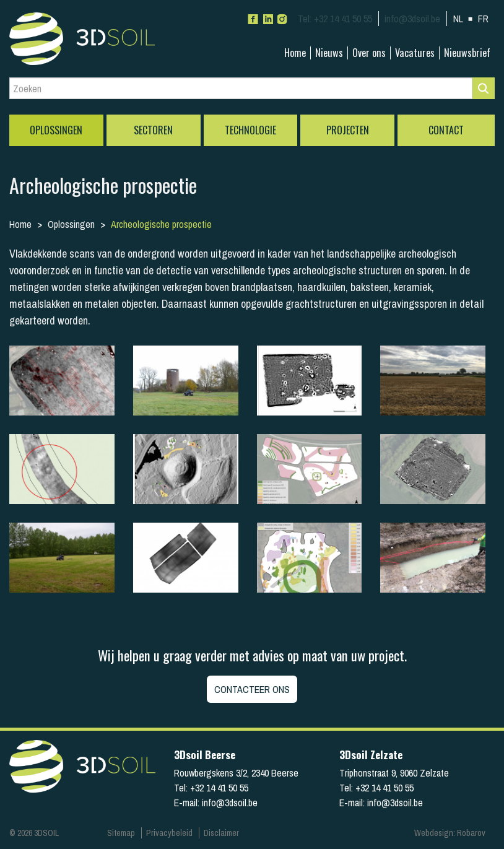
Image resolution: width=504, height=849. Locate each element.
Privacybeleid (169, 833)
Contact (446, 130)
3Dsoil (102, 39)
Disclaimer (221, 833)
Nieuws (329, 53)
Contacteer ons (252, 689)
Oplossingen (56, 130)
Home (295, 53)
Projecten (348, 130)
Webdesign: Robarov (450, 833)
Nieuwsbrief (467, 53)
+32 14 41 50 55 (335, 19)
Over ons (369, 53)
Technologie (250, 130)
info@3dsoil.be (412, 19)
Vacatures (415, 53)
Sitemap (121, 833)
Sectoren (153, 130)
